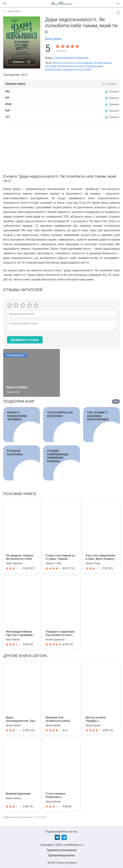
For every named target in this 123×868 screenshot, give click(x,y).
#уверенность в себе (77, 70)
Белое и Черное (17, 387)
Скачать (114, 91)
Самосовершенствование (71, 58)
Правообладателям (61, 855)
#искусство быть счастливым (72, 63)
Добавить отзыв (25, 340)
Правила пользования (61, 850)
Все (116, 401)
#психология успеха (71, 66)
